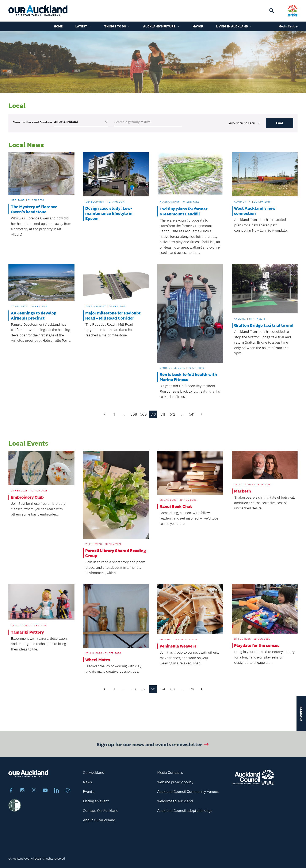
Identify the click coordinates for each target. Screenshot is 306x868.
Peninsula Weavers (178, 646)
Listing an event (96, 801)
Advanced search (244, 123)
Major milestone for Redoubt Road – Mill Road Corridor (113, 316)
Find (280, 123)
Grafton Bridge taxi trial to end (264, 325)
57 (143, 689)
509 (143, 414)
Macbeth (242, 491)
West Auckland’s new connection (255, 211)
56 (134, 689)
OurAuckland (94, 773)
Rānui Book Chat (176, 506)
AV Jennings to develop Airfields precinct (34, 316)
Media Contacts (170, 773)
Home (58, 26)
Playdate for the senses (257, 645)
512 (173, 414)
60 (173, 689)
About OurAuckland (99, 820)
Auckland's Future (161, 26)
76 (192, 689)
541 (192, 414)
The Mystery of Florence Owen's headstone (34, 209)
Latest (83, 26)
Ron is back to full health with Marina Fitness (188, 377)
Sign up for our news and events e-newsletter (153, 748)
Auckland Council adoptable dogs (185, 811)
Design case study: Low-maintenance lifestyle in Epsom (109, 213)
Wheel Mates (98, 660)
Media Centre (288, 26)
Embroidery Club (27, 497)
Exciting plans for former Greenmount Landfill (183, 211)
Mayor (198, 26)
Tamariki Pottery (27, 632)
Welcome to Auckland (175, 801)
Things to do (117, 26)
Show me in (32, 122)
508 (134, 414)
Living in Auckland (234, 26)
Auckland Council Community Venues (188, 792)
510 (153, 414)
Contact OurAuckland (101, 811)
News (87, 782)
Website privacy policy (175, 782)
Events (89, 792)
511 (163, 414)
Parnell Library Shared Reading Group (116, 553)
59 (163, 689)
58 (153, 689)
